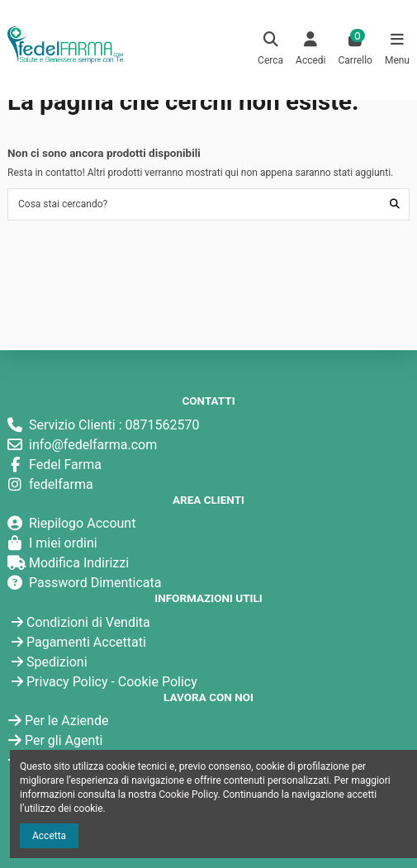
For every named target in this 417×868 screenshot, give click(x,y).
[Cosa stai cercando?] (395, 204)
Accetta (49, 836)
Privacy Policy (67, 682)
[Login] (311, 50)
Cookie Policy (158, 682)
